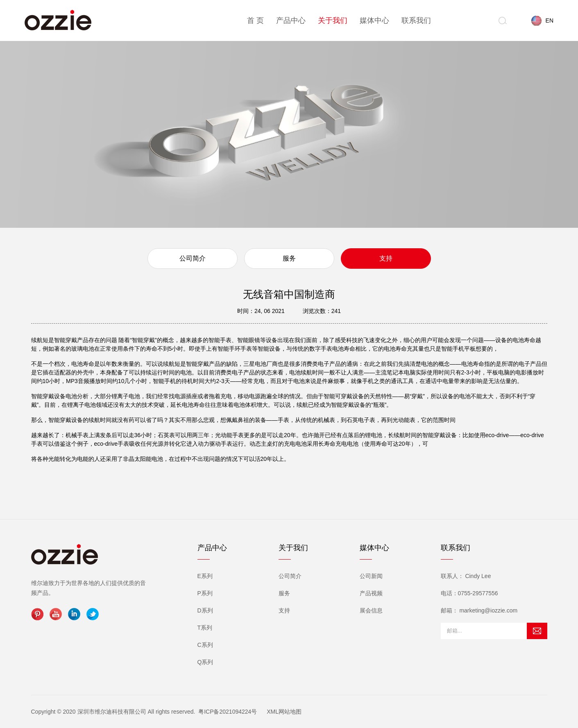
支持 (386, 258)
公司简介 (193, 258)
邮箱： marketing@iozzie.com (479, 610)
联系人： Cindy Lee (466, 576)
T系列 (205, 628)
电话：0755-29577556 (469, 593)
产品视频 (371, 593)
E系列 (205, 576)
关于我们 (333, 20)
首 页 (255, 20)
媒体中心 (374, 20)
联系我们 (416, 20)
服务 (289, 258)
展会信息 (371, 610)
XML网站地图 (284, 712)
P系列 (205, 593)
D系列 (205, 610)
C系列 (205, 645)
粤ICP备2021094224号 (228, 712)
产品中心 (291, 20)
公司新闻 (371, 576)
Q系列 (205, 662)
